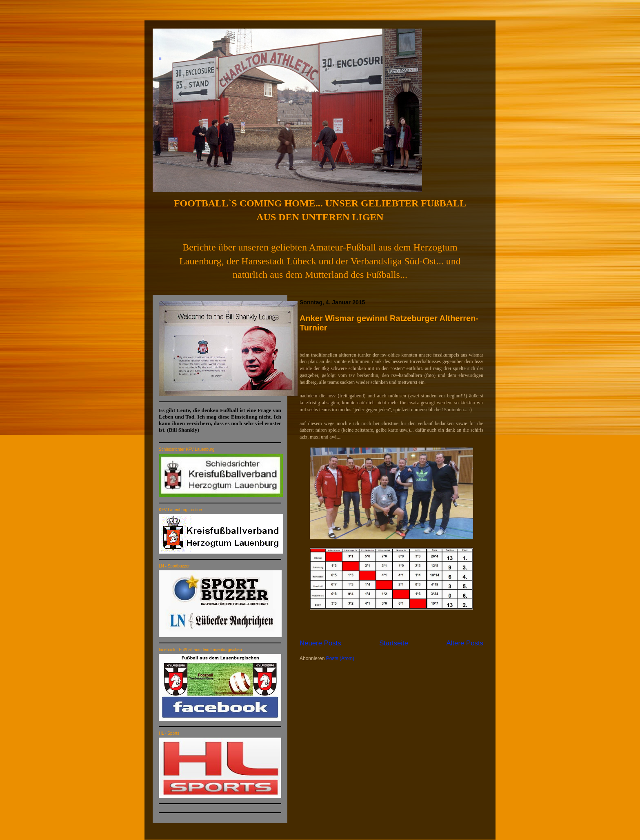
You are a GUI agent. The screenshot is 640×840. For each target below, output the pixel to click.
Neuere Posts (320, 643)
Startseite (394, 643)
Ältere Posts (465, 643)
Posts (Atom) (340, 658)
